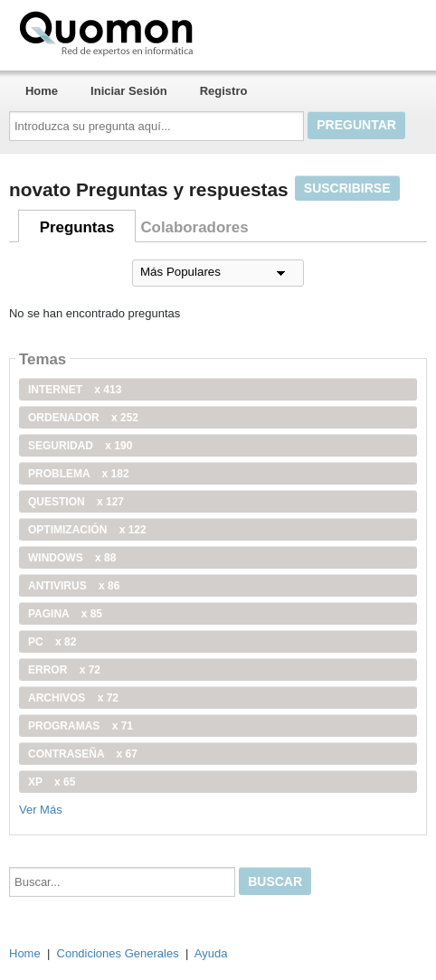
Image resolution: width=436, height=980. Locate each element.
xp (52, 782)
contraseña (83, 754)
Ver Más (41, 810)
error (64, 670)
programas (81, 726)
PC (52, 642)
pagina (65, 614)
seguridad (80, 446)
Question (76, 502)
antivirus (74, 586)
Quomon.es (164, 32)
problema (79, 474)
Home (42, 91)
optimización (87, 530)
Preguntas (77, 227)
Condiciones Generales (118, 953)
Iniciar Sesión (129, 91)
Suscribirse (347, 188)
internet (75, 390)
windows (72, 558)
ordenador (83, 418)
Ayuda (211, 953)
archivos (73, 698)
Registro (224, 91)
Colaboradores (194, 227)
